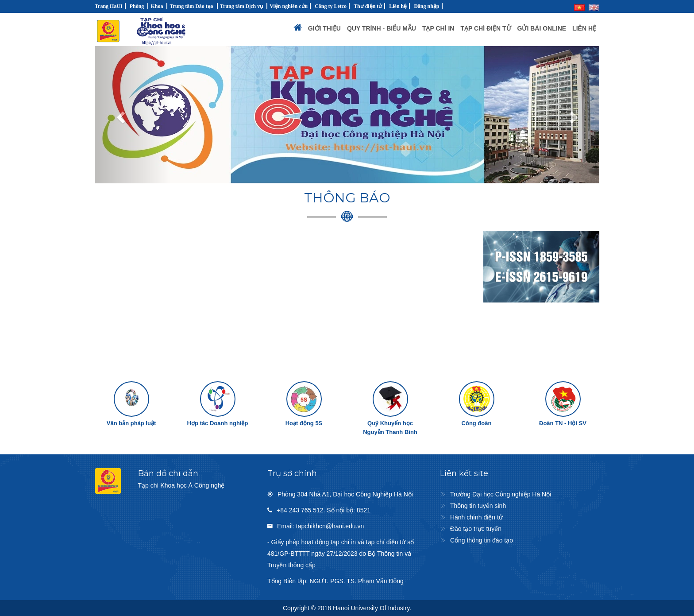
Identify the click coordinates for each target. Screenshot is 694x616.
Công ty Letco (331, 6)
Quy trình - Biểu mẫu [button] (382, 28)
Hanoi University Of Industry (371, 608)
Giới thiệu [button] (324, 28)
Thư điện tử (368, 6)
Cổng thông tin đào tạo (482, 540)
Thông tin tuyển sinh (478, 506)
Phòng (137, 6)
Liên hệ (398, 6)
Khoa (157, 6)
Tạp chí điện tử (486, 28)
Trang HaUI (109, 6)
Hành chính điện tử (476, 517)
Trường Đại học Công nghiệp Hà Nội (501, 494)
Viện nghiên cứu (289, 6)
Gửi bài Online (542, 28)
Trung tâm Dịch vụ (241, 6)
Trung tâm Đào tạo (191, 6)
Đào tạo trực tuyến (476, 529)
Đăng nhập (426, 6)
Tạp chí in (438, 28)
